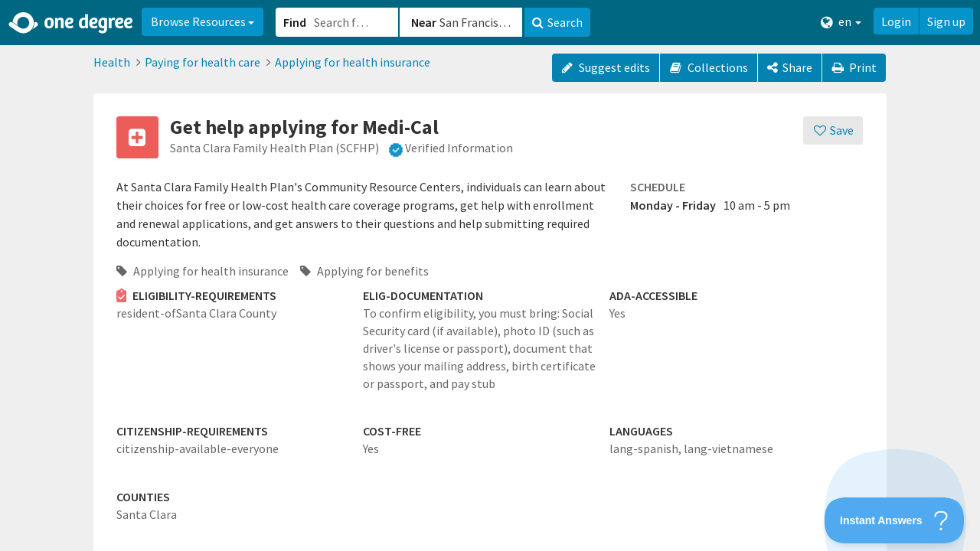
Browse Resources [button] (203, 21)
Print (854, 67)
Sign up (946, 21)
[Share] (790, 68)
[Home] (72, 23)
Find (295, 22)
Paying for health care (203, 62)
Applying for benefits (364, 271)
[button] (490, 275)
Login (896, 21)
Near (424, 22)
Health (112, 62)
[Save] (833, 130)
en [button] (841, 22)
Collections (709, 67)
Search (557, 22)
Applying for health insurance (353, 62)
